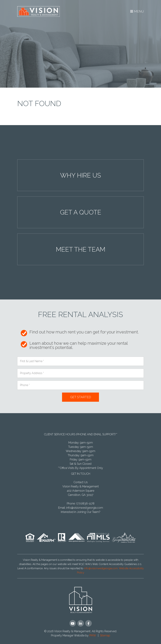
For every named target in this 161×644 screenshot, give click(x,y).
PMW (93, 635)
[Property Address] (80, 373)
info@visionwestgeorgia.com (85, 508)
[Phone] (80, 385)
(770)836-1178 (85, 503)
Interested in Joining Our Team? (81, 512)
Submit (80, 397)
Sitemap (105, 635)
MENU (137, 11)
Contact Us (81, 482)
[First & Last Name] (80, 361)
